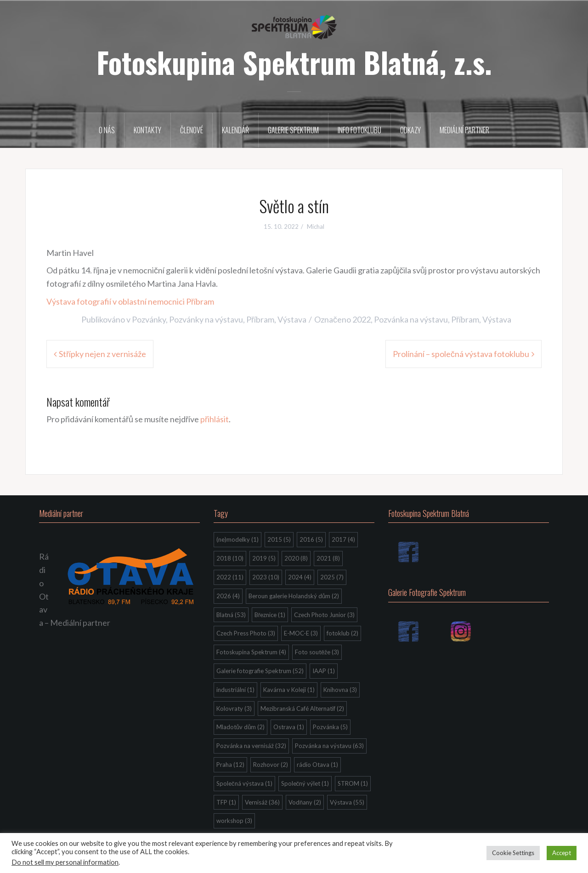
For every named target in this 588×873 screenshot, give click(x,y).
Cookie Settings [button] (513, 853)
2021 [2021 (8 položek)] (328, 558)
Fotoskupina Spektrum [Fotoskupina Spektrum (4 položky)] (251, 652)
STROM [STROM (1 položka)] (353, 783)
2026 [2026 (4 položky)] (228, 596)
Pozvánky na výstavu (206, 319)
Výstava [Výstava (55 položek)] (347, 802)
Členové (192, 130)
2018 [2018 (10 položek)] (230, 558)
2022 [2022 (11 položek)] (230, 577)
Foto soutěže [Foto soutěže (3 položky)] (317, 652)
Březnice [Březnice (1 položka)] (270, 615)
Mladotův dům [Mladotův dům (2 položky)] (240, 727)
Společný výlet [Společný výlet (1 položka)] (305, 783)
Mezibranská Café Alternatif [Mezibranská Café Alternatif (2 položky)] (302, 709)
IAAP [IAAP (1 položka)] (324, 671)
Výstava (292, 319)
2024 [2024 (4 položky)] (300, 577)
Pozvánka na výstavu (411, 319)
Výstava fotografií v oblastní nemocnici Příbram (130, 301)
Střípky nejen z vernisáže (102, 354)
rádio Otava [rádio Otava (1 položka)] (317, 765)
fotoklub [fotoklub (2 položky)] (342, 633)
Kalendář (235, 130)
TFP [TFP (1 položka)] (226, 802)
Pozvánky (149, 319)
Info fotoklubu (359, 130)
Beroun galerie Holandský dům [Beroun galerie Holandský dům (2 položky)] (294, 596)
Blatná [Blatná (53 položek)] (231, 615)
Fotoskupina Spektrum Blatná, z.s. (294, 62)
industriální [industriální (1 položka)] (235, 690)
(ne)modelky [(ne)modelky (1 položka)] (237, 539)
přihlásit (215, 419)
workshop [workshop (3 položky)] (234, 821)
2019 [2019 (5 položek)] (264, 558)
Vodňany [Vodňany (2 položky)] (305, 802)
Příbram (260, 319)
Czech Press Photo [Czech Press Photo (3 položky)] (246, 633)
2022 (362, 319)
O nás (107, 130)
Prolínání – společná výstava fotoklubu (461, 354)
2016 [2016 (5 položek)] (311, 539)
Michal (316, 227)
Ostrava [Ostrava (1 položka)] (289, 727)
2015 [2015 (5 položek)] (279, 539)
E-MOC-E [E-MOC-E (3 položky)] (301, 633)
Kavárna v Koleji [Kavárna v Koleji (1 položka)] (289, 690)
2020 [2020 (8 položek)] (296, 558)
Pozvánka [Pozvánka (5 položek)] (330, 727)
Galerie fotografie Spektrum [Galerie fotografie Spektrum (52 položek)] (260, 671)
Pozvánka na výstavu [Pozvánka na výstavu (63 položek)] (329, 746)
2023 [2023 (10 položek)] (266, 577)
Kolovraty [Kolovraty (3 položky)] (234, 709)
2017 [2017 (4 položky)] (343, 539)
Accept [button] (562, 853)
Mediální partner (464, 130)
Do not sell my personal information (65, 862)
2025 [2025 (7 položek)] (332, 577)
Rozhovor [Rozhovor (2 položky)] (271, 765)
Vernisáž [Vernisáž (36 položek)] (262, 802)
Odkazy (410, 130)
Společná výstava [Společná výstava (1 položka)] (244, 783)
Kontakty (147, 130)
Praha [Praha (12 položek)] (230, 765)
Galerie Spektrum (293, 130)
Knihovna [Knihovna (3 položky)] (340, 690)
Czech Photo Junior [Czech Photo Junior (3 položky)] (324, 615)
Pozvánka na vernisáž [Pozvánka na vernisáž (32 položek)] (251, 746)
